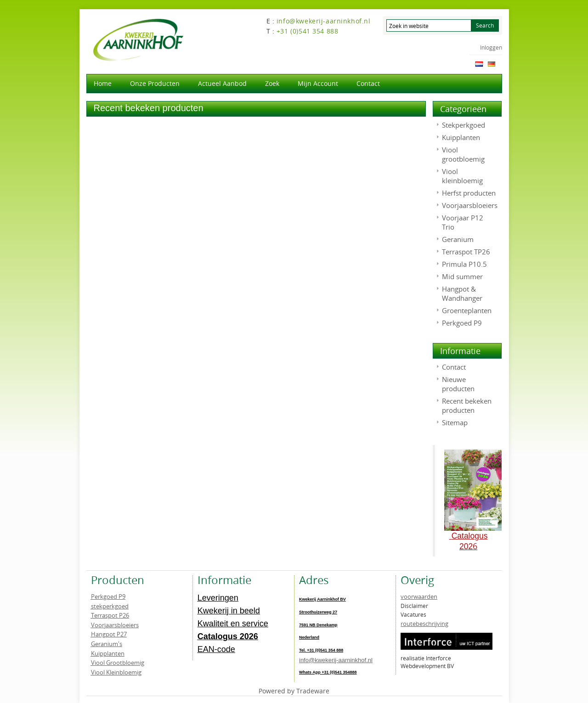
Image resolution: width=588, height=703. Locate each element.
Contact (368, 83)
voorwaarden (419, 596)
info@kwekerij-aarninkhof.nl (336, 660)
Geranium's (107, 644)
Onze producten (155, 83)
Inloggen (491, 47)
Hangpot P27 (109, 634)
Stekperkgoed (464, 125)
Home (103, 83)
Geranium (458, 239)
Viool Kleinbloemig (116, 672)
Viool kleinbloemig (462, 176)
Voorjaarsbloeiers (470, 205)
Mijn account (318, 83)
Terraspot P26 (110, 615)
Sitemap (455, 422)
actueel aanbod (222, 83)
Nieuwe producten (458, 384)
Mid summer (462, 276)
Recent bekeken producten (467, 405)
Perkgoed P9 (462, 323)
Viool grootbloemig (463, 154)
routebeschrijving (424, 624)
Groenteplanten (467, 310)
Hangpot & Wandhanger (462, 293)
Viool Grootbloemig (118, 663)
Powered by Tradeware (294, 691)
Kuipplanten (461, 137)
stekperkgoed (110, 606)
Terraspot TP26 (466, 252)
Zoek (272, 83)
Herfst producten (469, 193)
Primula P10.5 (464, 264)
